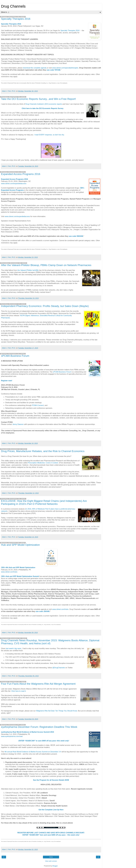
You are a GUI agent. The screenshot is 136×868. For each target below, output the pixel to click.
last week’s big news (14, 648)
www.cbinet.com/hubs (9, 572)
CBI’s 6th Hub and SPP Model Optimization (18, 567)
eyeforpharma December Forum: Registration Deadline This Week (39, 727)
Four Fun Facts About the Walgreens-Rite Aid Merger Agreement (38, 684)
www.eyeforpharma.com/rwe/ (12, 736)
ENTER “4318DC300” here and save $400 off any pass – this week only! (51, 835)
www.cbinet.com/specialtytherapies (65, 68)
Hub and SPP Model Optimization (20, 545)
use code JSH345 (42, 611)
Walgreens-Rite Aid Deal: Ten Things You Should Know (57, 711)
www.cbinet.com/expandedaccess (14, 184)
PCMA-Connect (38, 405)
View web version (51, 861)
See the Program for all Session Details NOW (51, 780)
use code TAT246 (53, 70)
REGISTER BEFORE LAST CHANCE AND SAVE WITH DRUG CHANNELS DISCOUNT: (51, 833)
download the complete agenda (35, 68)
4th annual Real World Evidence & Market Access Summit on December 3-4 (33, 752)
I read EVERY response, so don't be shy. (49, 135)
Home (51, 857)
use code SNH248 (76, 236)
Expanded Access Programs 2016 (21, 174)
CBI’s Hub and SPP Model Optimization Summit (20, 576)
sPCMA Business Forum (15, 356)
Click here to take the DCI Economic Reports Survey (42, 108)
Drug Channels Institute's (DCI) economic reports (44, 104)
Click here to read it (18, 691)
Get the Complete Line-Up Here (51, 810)
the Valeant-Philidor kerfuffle (28, 270)
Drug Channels (13, 6)
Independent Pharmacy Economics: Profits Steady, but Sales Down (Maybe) (45, 306)
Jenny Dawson (18, 424)
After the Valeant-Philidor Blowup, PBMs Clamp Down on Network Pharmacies (46, 265)
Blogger (55, 866)
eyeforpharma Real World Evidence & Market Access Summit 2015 (28, 732)
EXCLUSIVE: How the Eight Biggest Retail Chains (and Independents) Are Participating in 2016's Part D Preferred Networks (44, 502)
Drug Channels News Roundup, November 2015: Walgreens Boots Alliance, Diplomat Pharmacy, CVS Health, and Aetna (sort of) (50, 642)
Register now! (7, 381)
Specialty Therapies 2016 (16, 19)
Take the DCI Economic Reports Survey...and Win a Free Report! (38, 99)
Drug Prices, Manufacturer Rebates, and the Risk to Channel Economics (43, 451)
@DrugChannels (59, 668)
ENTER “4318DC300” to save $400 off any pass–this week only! (44, 741)
